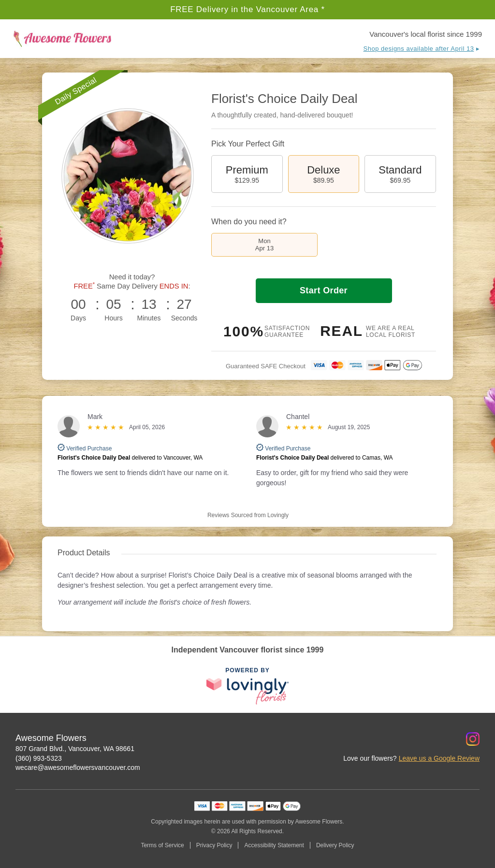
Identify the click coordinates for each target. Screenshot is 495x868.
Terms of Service (162, 845)
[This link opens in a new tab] (247, 686)
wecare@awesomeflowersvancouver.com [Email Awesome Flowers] (78, 767)
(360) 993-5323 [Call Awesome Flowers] (39, 758)
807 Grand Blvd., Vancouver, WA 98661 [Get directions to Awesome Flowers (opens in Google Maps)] (75, 749)
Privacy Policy (214, 845)
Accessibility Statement (274, 845)
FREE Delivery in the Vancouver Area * (247, 9)
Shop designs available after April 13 (419, 49)
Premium (247, 174)
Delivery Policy (335, 845)
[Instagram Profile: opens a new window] (473, 739)
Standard (400, 174)
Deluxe (324, 174)
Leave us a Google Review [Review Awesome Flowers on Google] (439, 758)
